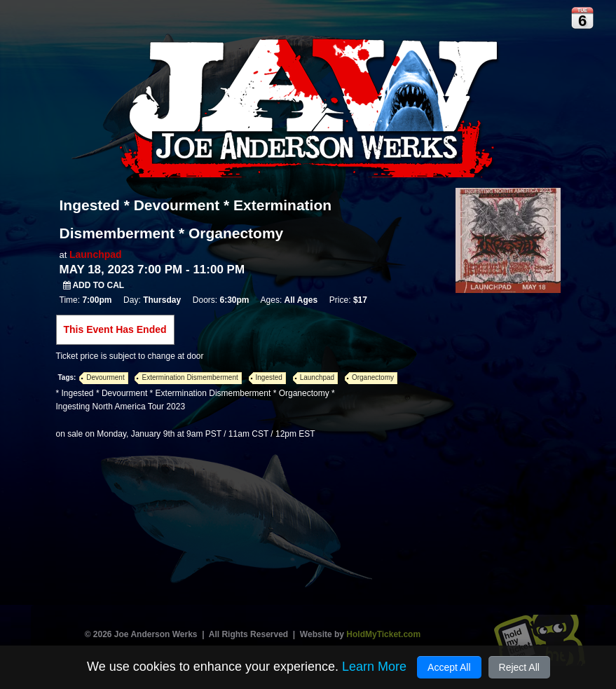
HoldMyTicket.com (383, 634)
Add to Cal (94, 285)
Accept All (449, 667)
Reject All (519, 667)
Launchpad (96, 254)
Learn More (374, 667)
